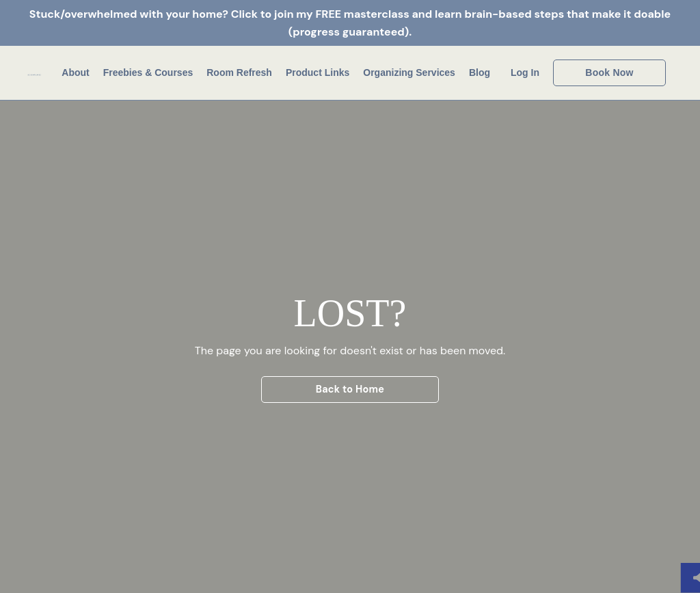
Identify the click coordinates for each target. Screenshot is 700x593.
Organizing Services (409, 73)
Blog (480, 73)
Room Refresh (239, 73)
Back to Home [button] (350, 389)
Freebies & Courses (148, 73)
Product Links (318, 73)
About (75, 73)
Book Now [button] (609, 73)
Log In (525, 73)
